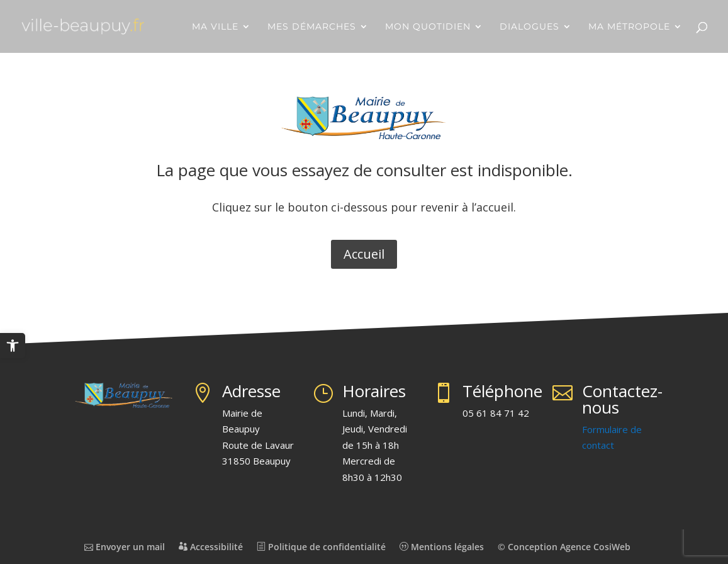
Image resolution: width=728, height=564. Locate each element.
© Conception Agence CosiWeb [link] (564, 547)
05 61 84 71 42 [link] (496, 413)
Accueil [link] (364, 254)
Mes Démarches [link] (312, 27)
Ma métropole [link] (629, 27)
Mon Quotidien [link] (428, 27)
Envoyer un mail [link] (125, 547)
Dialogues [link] (529, 27)
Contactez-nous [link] (622, 399)
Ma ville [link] (215, 27)
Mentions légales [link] (442, 547)
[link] (13, 346)
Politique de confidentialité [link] (321, 547)
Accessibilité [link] (211, 547)
